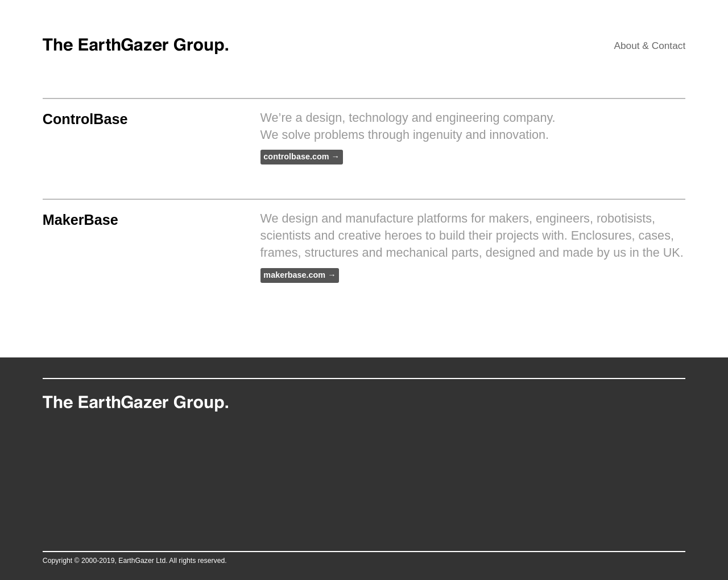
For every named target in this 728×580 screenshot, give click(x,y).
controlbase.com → (301, 157)
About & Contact (650, 46)
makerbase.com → (299, 275)
